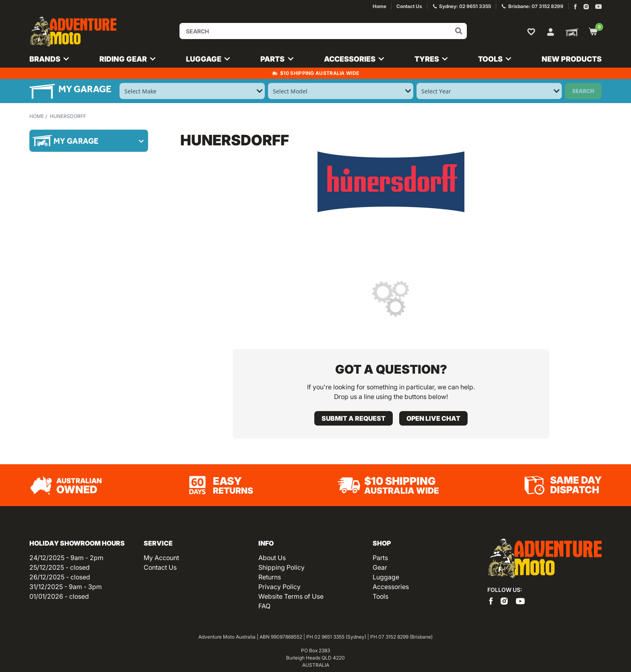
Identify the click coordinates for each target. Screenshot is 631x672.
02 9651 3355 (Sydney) (340, 637)
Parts (380, 558)
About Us (272, 558)
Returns (270, 577)
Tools (380, 596)
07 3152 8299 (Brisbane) (405, 637)
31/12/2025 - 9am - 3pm (66, 587)
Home (37, 116)
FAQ (264, 606)
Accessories (391, 587)
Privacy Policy (279, 587)
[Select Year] (489, 91)
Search (583, 91)
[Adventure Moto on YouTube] (599, 7)
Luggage (386, 577)
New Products (572, 59)
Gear (380, 567)
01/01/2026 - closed (59, 596)
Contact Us (160, 567)
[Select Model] (341, 91)
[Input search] (323, 31)
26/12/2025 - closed (60, 577)
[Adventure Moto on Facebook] (575, 7)
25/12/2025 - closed (60, 567)
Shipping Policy (281, 567)
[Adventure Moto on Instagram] (586, 7)
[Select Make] (192, 91)
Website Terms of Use (291, 596)
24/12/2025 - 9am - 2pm (66, 558)
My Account (161, 558)
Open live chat (433, 418)
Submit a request (354, 418)
